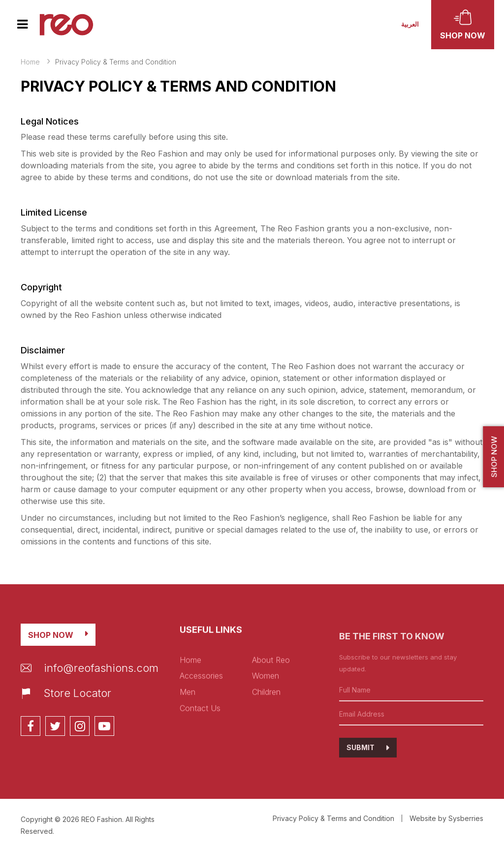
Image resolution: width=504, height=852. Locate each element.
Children (266, 729)
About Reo (271, 697)
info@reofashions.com (90, 682)
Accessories (201, 713)
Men (188, 729)
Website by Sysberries (446, 818)
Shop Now (51, 649)
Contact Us (200, 745)
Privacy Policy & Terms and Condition (333, 818)
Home (30, 62)
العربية (410, 24)
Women (266, 713)
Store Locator (66, 708)
